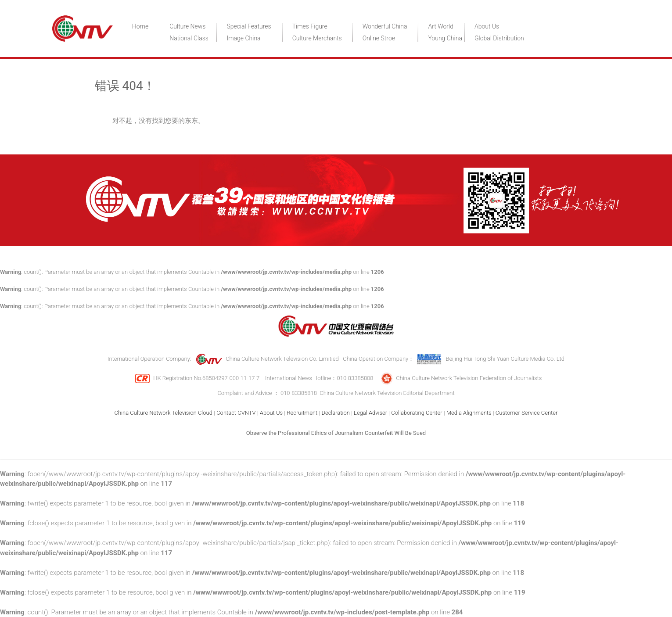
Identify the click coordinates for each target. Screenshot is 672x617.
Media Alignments (469, 413)
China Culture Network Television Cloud (164, 413)
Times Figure (310, 26)
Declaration (335, 413)
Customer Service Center (527, 413)
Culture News (187, 26)
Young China (445, 38)
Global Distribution (499, 38)
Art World (441, 26)
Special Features (249, 26)
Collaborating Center (417, 413)
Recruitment (302, 413)
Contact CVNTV (236, 413)
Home (140, 26)
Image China (243, 38)
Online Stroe (379, 38)
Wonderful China (385, 26)
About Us (487, 26)
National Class (189, 38)
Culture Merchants (317, 38)
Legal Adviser (370, 413)
